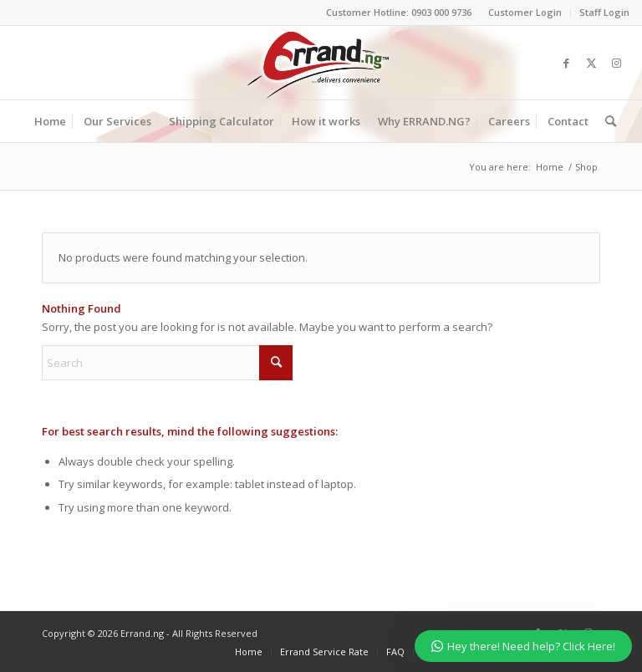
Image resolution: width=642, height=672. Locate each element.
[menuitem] (525, 13)
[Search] (606, 121)
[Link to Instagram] (617, 63)
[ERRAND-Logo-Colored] (321, 63)
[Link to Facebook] (567, 63)
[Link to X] (592, 63)
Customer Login (525, 12)
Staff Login (604, 12)
